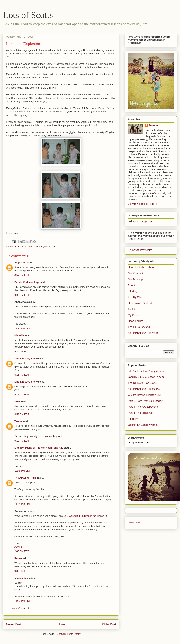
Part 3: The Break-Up (140, 413)
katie (17, 401)
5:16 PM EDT (22, 375)
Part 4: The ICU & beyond (143, 407)
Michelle (19, 335)
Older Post (109, 624)
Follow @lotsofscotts (140, 250)
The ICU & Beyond (139, 327)
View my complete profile (142, 204)
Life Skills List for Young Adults (146, 371)
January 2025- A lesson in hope (146, 377)
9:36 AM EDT (22, 571)
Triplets (132, 309)
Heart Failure (135, 321)
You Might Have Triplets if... (144, 389)
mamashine (21, 578)
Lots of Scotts (28, 15)
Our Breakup (135, 279)
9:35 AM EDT (22, 351)
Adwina (18, 547)
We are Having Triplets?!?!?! (144, 395)
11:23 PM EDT (22, 601)
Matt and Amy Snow (26, 359)
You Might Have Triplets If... (144, 333)
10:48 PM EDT (22, 471)
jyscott (148, 221)
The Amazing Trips (25, 478)
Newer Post (14, 624)
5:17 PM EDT (22, 394)
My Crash (133, 315)
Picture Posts (52, 247)
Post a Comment (20, 608)
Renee (18, 558)
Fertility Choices (137, 297)
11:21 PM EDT (22, 328)
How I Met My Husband (142, 267)
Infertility (133, 291)
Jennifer (154, 125)
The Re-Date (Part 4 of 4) (143, 383)
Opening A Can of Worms (143, 425)
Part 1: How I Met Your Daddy (145, 401)
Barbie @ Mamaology (27, 282)
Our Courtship (136, 273)
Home (62, 624)
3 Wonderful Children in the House (85, 516)
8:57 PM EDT (22, 275)
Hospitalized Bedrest (140, 303)
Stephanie (20, 262)
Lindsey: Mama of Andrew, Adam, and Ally (39, 448)
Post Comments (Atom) (68, 634)
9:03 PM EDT (22, 295)
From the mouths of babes (29, 247)
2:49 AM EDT (22, 551)
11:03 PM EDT (22, 504)
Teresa (18, 421)
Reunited (133, 285)
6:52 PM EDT (22, 414)
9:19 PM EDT (22, 441)
